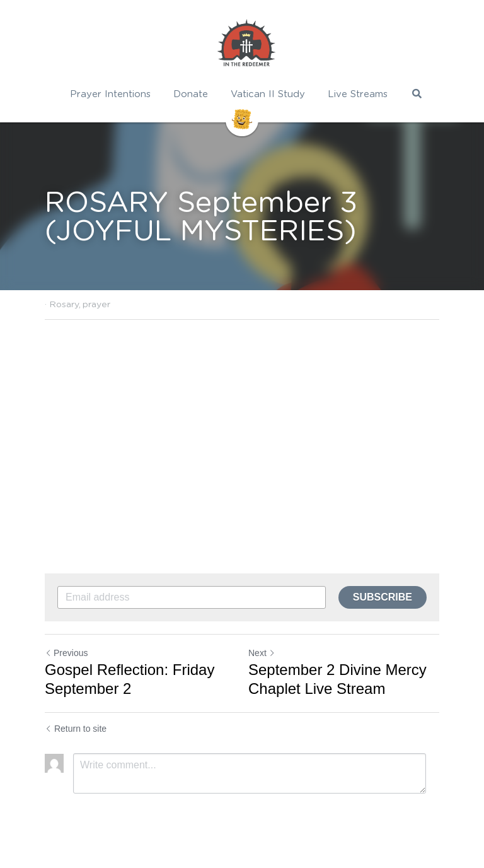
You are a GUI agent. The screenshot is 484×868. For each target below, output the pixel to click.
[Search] (417, 94)
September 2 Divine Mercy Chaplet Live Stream (337, 679)
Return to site (76, 729)
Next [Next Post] (262, 653)
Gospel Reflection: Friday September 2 (130, 679)
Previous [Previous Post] (66, 653)
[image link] (246, 44)
